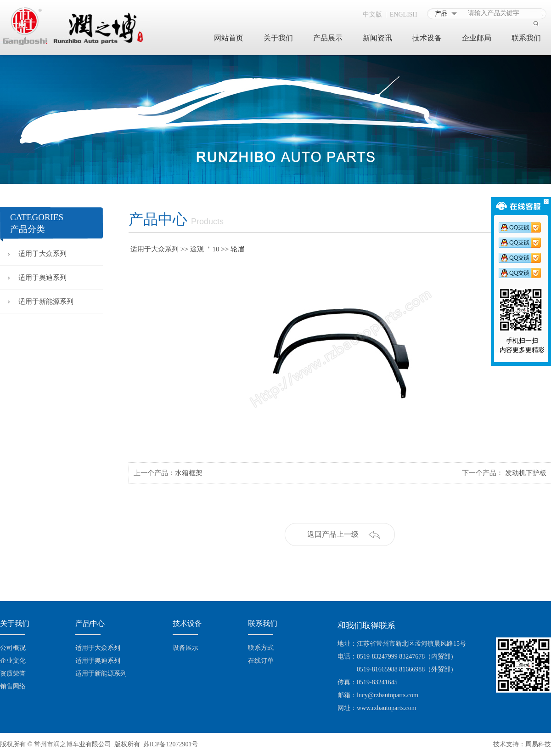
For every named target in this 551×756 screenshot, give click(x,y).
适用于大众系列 (42, 254)
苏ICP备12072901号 (171, 744)
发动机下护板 (526, 473)
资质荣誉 (13, 674)
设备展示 (186, 648)
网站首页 (229, 38)
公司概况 (13, 648)
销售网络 (13, 686)
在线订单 (261, 661)
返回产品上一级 (333, 534)
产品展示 (328, 38)
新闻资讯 (377, 38)
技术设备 (427, 38)
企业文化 (13, 661)
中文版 (372, 14)
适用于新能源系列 (46, 301)
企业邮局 (477, 38)
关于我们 (278, 38)
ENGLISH (404, 14)
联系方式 (261, 648)
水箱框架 (189, 473)
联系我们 (526, 38)
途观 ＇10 (205, 249)
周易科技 (538, 744)
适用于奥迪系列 (42, 278)
